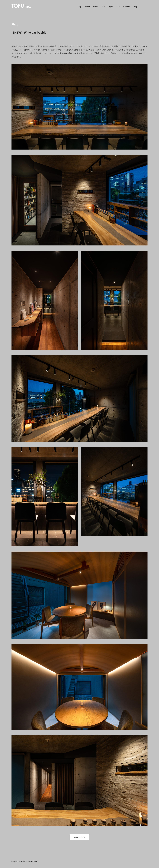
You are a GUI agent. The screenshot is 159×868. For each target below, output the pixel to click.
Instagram (146, 7)
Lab (118, 7)
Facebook (142, 7)
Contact (126, 7)
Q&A (111, 7)
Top (80, 7)
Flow (104, 7)
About (87, 7)
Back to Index (79, 837)
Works (96, 7)
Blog (135, 7)
